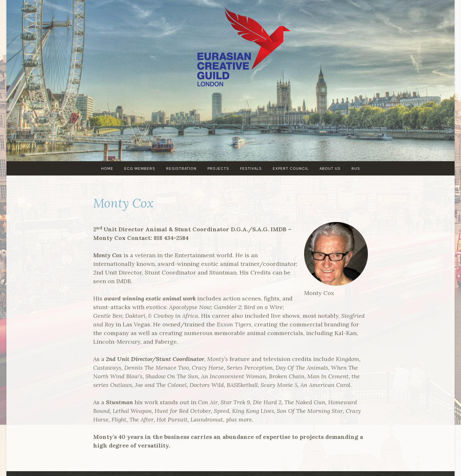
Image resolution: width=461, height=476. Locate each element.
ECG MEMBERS (140, 168)
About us (330, 168)
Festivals (251, 168)
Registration (181, 168)
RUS (356, 168)
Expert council (291, 168)
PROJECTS (218, 168)
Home (107, 168)
